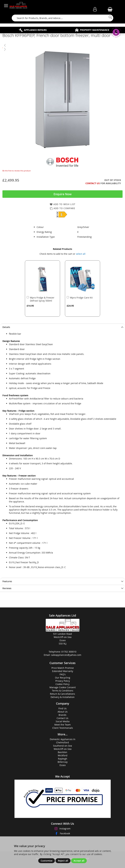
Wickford (63, 755)
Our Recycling (63, 678)
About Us (63, 712)
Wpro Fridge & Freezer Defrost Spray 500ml (42, 299)
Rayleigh (63, 759)
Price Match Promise (63, 668)
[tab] (62, 327)
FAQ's (63, 674)
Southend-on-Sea (62, 746)
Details (6, 327)
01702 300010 (69, 652)
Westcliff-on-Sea (63, 749)
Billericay (63, 762)
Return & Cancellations (62, 694)
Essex (63, 765)
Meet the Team (62, 725)
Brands (62, 715)
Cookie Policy (62, 684)
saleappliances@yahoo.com (66, 655)
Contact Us (93, 183)
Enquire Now (63, 194)
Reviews (7, 588)
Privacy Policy (63, 681)
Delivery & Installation (63, 697)
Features (7, 581)
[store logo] (18, 6)
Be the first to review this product (17, 171)
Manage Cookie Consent (63, 687)
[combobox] (62, 18)
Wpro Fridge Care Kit (81, 298)
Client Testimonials (63, 728)
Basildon (62, 752)
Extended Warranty (63, 671)
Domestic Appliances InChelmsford (63, 741)
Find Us (62, 708)
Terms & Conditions (63, 691)
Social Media (63, 721)
